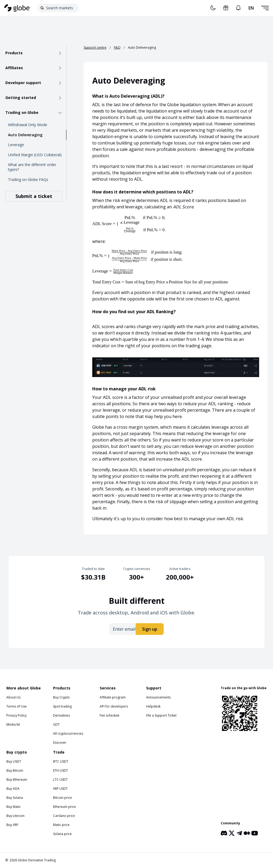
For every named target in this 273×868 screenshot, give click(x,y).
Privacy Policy (17, 715)
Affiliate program (113, 697)
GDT (56, 724)
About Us (13, 697)
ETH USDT (61, 770)
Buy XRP (12, 825)
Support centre (95, 47)
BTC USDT (61, 761)
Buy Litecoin (15, 816)
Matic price (61, 825)
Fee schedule (110, 715)
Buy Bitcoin (15, 770)
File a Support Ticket (161, 715)
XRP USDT (60, 789)
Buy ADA (13, 789)
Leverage (16, 145)
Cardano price (64, 816)
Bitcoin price (63, 798)
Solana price (62, 834)
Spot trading (62, 706)
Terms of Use (17, 706)
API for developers (114, 706)
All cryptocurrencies (68, 733)
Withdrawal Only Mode (28, 125)
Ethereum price (65, 807)
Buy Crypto (61, 697)
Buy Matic (14, 807)
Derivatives (61, 715)
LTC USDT (60, 780)
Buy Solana (15, 798)
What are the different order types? (32, 167)
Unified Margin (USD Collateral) (35, 155)
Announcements (158, 697)
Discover (60, 743)
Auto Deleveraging (25, 135)
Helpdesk (153, 706)
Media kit (13, 724)
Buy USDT (14, 761)
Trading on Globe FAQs (28, 179)
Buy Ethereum (17, 780)
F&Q (117, 47)
